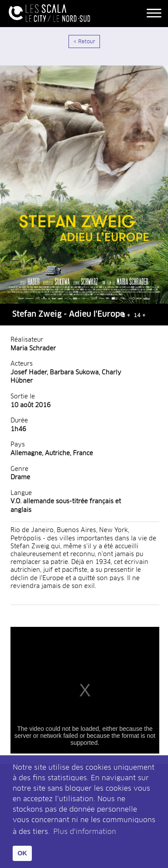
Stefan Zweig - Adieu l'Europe (68, 315)
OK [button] (22, 853)
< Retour (84, 42)
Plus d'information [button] (85, 832)
